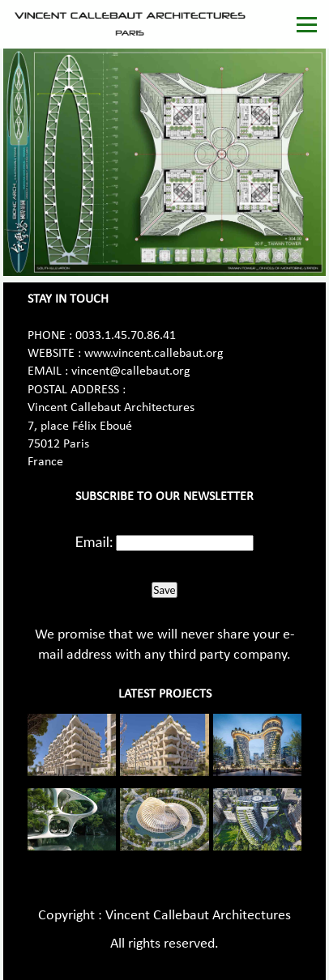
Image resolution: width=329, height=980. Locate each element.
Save (164, 590)
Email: (94, 541)
